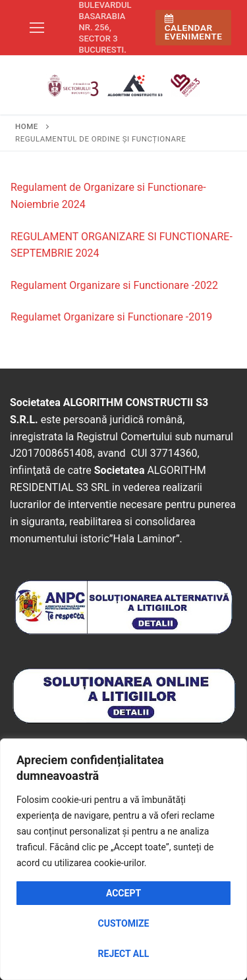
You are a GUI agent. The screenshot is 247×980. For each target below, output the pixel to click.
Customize (124, 923)
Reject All (124, 954)
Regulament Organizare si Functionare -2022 (114, 285)
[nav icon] (37, 28)
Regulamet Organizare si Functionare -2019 (111, 317)
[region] (123, 859)
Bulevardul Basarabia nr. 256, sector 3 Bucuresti (105, 27)
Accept (123, 893)
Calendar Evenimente (194, 28)
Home (27, 126)
